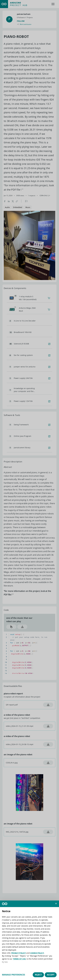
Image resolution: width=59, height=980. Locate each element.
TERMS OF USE (19, 959)
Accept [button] (51, 975)
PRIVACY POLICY (19, 953)
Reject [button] (38, 975)
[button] (56, 904)
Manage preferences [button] (14, 975)
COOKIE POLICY (37, 953)
